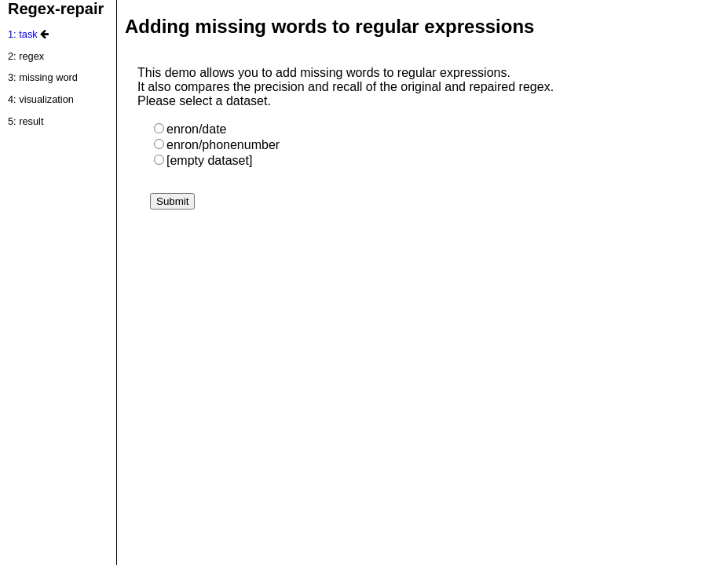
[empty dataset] (203, 160)
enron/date (190, 129)
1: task (23, 34)
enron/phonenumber (217, 145)
